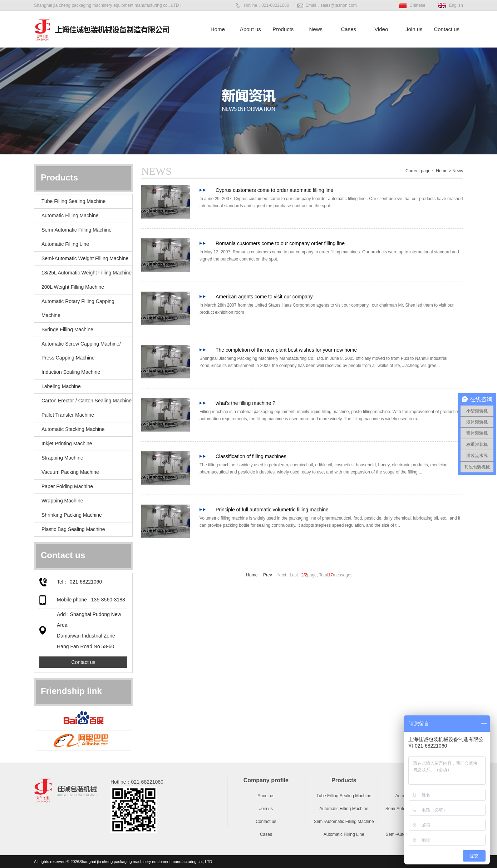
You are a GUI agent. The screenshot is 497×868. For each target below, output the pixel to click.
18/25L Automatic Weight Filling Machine (87, 273)
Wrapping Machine (62, 501)
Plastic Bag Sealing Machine (73, 529)
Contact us (447, 29)
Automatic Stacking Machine (73, 429)
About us (250, 29)
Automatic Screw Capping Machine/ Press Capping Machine (81, 351)
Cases (348, 29)
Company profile (266, 780)
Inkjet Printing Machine (67, 443)
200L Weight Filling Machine (73, 287)
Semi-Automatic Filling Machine (77, 230)
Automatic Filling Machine (70, 215)
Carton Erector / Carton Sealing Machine (87, 401)
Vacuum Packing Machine (70, 472)
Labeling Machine (61, 386)
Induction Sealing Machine (71, 372)
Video (381, 29)
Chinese (418, 5)
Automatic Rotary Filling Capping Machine (78, 308)
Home (218, 29)
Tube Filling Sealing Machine (73, 201)
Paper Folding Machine (67, 486)
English (456, 5)
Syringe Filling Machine (67, 329)
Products (283, 29)
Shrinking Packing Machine (72, 515)
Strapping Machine (62, 458)
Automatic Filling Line (65, 244)
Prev (268, 575)
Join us (414, 29)
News (316, 29)
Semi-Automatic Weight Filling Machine (85, 258)
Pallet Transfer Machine (68, 415)
